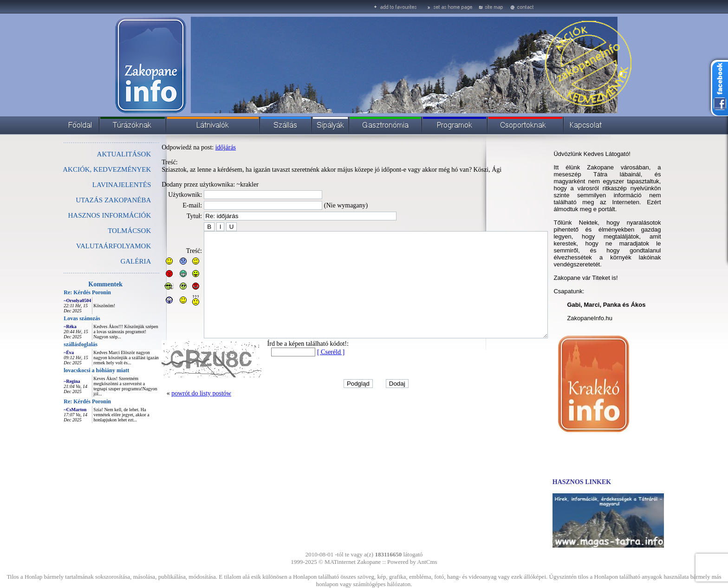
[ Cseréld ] (310, 373)
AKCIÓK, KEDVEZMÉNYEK (86, 169)
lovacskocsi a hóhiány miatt (75, 370)
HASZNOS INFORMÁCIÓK (88, 215)
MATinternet (340, 562)
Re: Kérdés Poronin (66, 292)
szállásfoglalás (60, 344)
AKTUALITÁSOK (103, 154)
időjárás (205, 147)
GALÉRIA (115, 261)
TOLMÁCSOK (108, 231)
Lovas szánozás (61, 318)
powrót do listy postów (180, 414)
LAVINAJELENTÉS (101, 185)
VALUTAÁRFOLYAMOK (93, 246)
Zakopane (369, 562)
